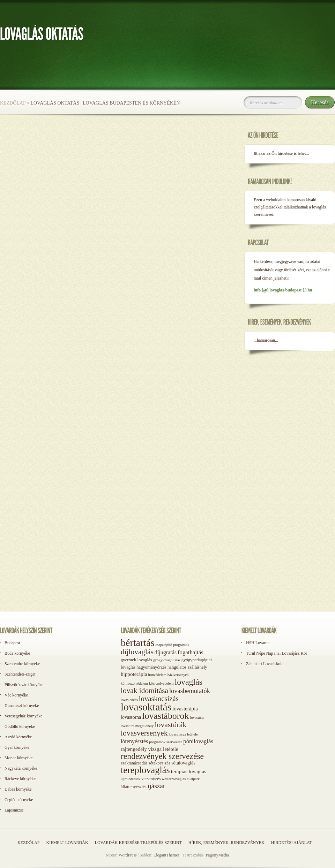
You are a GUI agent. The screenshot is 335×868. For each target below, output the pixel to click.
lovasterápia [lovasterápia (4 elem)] (185, 709)
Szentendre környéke (22, 664)
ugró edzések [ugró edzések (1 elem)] (131, 779)
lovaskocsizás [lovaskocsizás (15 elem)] (159, 699)
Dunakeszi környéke (22, 706)
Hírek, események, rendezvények (226, 843)
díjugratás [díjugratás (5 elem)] (166, 652)
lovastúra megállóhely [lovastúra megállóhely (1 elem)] (137, 726)
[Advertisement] (31, 595)
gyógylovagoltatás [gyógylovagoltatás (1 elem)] (167, 660)
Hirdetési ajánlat (292, 843)
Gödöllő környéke (20, 726)
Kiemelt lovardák (67, 843)
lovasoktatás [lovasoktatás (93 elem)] (146, 707)
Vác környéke (16, 695)
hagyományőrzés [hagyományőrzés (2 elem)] (151, 667)
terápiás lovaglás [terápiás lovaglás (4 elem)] (189, 771)
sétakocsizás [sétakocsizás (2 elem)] (160, 763)
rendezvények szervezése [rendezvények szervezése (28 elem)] (162, 756)
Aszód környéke (18, 737)
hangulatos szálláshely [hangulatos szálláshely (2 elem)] (187, 667)
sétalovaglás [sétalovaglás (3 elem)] (183, 763)
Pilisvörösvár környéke (24, 685)
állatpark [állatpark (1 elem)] (193, 779)
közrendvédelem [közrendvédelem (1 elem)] (161, 683)
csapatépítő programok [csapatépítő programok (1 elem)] (172, 645)
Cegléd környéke (19, 800)
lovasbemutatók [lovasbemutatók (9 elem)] (190, 691)
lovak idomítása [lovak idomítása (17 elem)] (144, 691)
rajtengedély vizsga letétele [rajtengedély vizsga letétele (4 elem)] (150, 749)
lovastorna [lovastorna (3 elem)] (131, 717)
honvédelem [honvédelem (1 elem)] (157, 675)
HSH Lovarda (258, 643)
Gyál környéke (17, 747)
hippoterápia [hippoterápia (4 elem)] (134, 674)
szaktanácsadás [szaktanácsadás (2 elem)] (134, 763)
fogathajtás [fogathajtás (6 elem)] (191, 652)
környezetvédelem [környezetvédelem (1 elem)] (134, 683)
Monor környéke (18, 758)
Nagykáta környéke (21, 768)
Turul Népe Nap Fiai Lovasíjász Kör (277, 653)
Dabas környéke (18, 789)
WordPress (128, 855)
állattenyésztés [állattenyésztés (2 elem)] (134, 787)
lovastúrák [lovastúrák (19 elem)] (170, 725)
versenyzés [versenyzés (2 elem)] (151, 779)
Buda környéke (17, 653)
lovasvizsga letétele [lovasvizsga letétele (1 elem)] (183, 734)
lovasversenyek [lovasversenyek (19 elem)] (144, 733)
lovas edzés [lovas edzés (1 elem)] (129, 700)
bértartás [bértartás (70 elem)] (137, 643)
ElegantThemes (167, 855)
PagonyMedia (217, 855)
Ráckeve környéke (20, 779)
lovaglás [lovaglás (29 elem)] (189, 682)
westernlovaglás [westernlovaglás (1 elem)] (174, 779)
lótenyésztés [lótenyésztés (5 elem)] (134, 741)
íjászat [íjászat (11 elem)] (156, 786)
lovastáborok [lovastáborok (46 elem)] (165, 716)
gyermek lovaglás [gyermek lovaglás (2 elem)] (136, 660)
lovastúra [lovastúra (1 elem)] (197, 718)
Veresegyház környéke (23, 716)
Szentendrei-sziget (20, 674)
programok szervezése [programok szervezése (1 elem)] (166, 742)
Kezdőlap (13, 103)
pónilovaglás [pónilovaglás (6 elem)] (198, 741)
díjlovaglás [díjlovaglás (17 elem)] (137, 652)
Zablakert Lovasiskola (265, 664)
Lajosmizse (14, 810)
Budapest (12, 643)
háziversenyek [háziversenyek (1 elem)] (178, 675)
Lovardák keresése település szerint (138, 843)
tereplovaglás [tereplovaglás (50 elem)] (145, 770)
